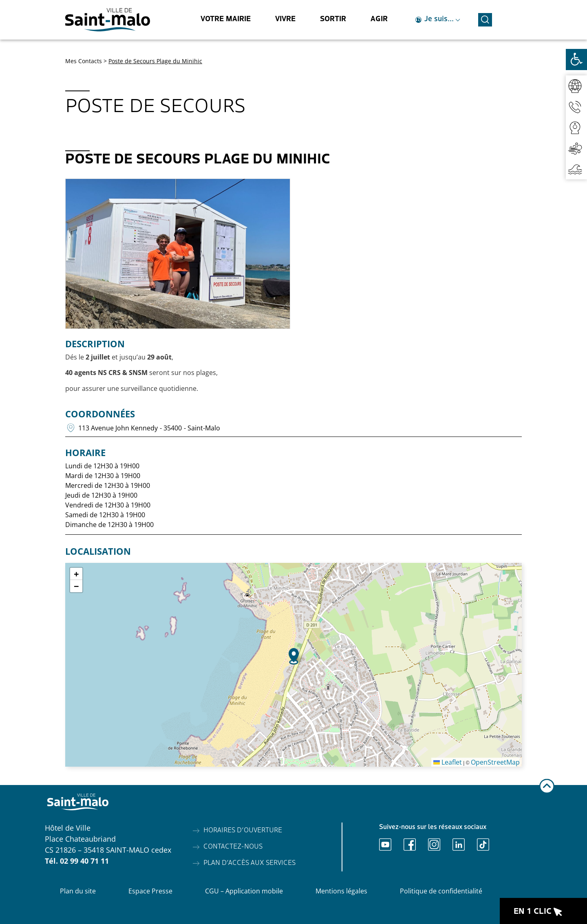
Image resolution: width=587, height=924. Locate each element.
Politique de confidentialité (441, 891)
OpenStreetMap (495, 762)
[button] (294, 656)
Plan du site (78, 891)
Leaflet (448, 762)
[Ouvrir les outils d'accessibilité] (576, 60)
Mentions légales (341, 891)
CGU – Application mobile (244, 891)
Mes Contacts (84, 61)
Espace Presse (150, 891)
